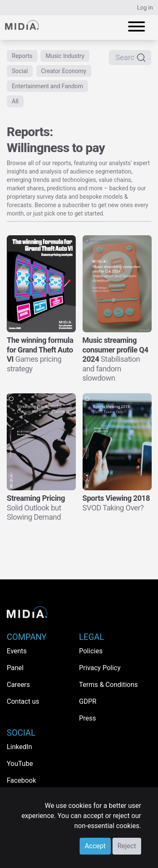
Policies (91, 651)
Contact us (23, 701)
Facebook (21, 780)
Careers (18, 685)
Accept (95, 846)
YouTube (20, 764)
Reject (127, 846)
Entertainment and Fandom (47, 86)
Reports (22, 56)
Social (20, 71)
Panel (15, 668)
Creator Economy (64, 71)
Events (17, 651)
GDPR (88, 701)
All (15, 101)
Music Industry (65, 56)
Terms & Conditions (109, 685)
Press (88, 718)
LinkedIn (19, 747)
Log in (145, 8)
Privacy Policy (100, 668)
